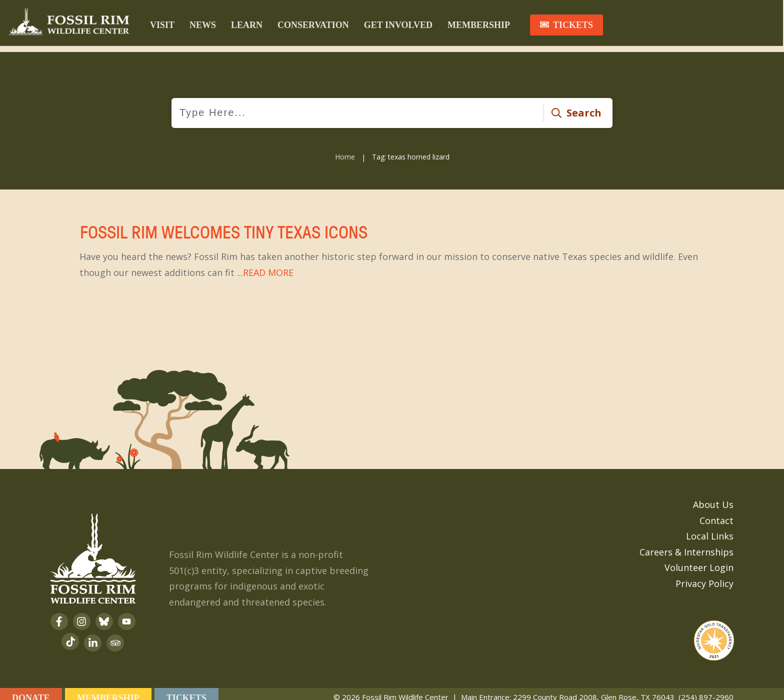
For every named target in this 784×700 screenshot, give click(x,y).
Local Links (710, 528)
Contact (716, 512)
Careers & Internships (686, 544)
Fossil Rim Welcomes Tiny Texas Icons (392, 244)
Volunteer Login (699, 560)
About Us (713, 497)
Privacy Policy (704, 575)
